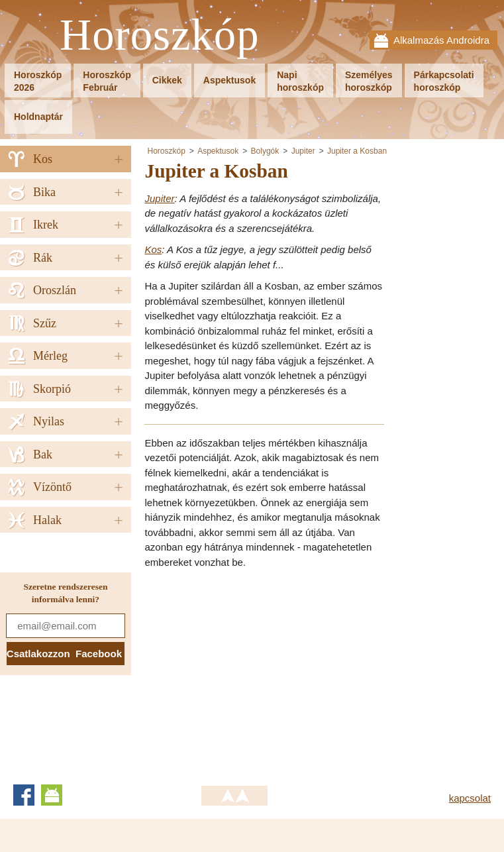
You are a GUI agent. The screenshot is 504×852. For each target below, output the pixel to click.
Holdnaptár (38, 117)
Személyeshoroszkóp (369, 81)
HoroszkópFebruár (107, 81)
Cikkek (167, 80)
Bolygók (265, 151)
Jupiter (303, 151)
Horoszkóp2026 (38, 81)
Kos (153, 249)
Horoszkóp (160, 35)
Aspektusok (229, 80)
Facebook (24, 795)
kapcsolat (470, 798)
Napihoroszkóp (300, 81)
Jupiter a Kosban (357, 151)
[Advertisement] (256, 672)
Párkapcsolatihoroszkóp (444, 81)
